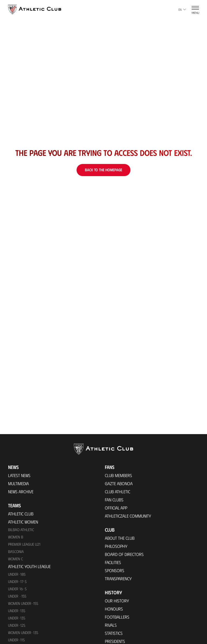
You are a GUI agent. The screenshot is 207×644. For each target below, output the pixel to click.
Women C (15, 559)
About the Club (120, 538)
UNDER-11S (16, 640)
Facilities (113, 562)
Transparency (118, 578)
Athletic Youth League (29, 566)
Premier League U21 (24, 544)
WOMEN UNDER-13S (23, 633)
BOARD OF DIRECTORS (124, 554)
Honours (114, 609)
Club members (118, 475)
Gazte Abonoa (119, 483)
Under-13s (17, 611)
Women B (16, 537)
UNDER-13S (17, 618)
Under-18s (17, 574)
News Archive (21, 492)
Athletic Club (21, 514)
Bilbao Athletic (21, 530)
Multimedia (18, 483)
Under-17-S (17, 581)
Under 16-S (17, 589)
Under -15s (17, 596)
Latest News (19, 475)
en (182, 9)
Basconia (16, 551)
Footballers (117, 617)
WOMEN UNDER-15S (23, 603)
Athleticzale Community (128, 516)
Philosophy (116, 546)
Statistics (114, 633)
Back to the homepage (103, 170)
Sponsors (115, 570)
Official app (116, 508)
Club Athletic (118, 492)
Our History (117, 601)
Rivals (111, 625)
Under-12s (17, 625)
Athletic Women (23, 522)
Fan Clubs (114, 500)
